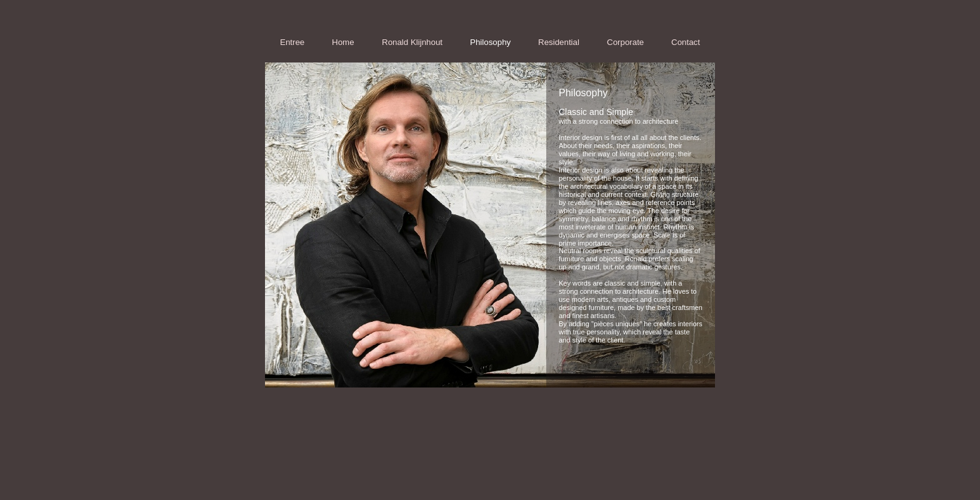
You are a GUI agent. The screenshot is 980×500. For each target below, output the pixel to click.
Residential (559, 42)
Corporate (625, 42)
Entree (292, 42)
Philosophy (490, 42)
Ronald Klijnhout (412, 42)
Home (343, 42)
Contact (686, 42)
